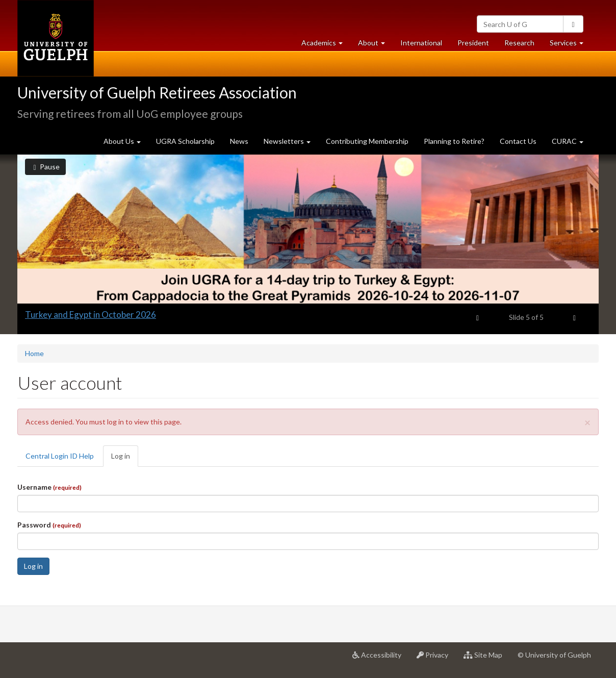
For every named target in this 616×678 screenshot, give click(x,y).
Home (34, 353)
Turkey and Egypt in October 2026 (91, 315)
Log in (125, 459)
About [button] (375, 45)
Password (49, 525)
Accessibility (381, 659)
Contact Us (518, 141)
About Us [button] (122, 141)
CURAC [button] (568, 141)
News (239, 141)
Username (49, 487)
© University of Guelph (554, 655)
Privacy (436, 659)
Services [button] (570, 45)
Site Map (487, 659)
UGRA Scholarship (185, 141)
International (421, 43)
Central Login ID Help (60, 456)
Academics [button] (326, 45)
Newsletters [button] (287, 141)
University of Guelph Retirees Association (157, 92)
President (473, 43)
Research (523, 45)
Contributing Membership (367, 141)
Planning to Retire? (454, 141)
